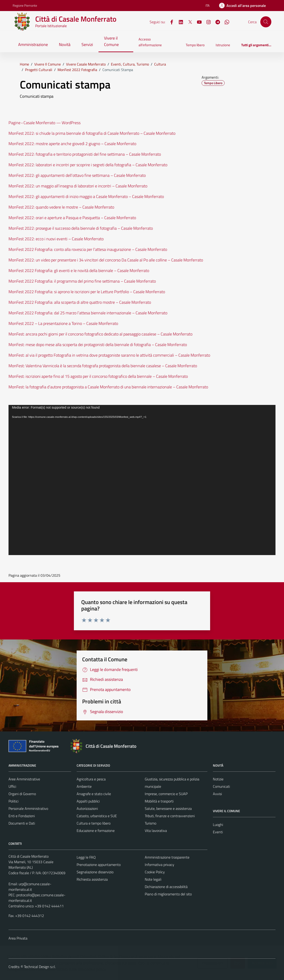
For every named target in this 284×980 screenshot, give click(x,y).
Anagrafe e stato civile (94, 794)
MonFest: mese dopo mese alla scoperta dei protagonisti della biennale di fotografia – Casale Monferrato (98, 345)
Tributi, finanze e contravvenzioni (170, 816)
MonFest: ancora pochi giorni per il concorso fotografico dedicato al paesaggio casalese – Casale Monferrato (100, 334)
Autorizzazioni (87, 808)
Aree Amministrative (24, 779)
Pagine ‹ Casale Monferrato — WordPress (45, 123)
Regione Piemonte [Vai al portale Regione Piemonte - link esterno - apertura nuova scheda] (25, 5)
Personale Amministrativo (28, 808)
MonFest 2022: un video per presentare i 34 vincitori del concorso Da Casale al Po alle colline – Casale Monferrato (106, 260)
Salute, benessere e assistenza (168, 808)
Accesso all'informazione (150, 42)
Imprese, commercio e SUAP (166, 794)
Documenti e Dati (22, 823)
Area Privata (18, 938)
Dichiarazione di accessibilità (166, 887)
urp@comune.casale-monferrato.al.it (30, 887)
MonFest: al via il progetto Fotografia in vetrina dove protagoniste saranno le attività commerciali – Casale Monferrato (109, 355)
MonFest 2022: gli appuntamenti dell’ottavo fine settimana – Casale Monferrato (77, 175)
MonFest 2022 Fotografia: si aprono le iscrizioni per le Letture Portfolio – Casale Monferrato (87, 292)
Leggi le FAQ (86, 857)
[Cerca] (266, 22)
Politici (13, 801)
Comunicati (221, 786)
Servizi (87, 44)
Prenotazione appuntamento (99, 865)
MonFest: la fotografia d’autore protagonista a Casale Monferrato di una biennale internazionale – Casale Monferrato (108, 387)
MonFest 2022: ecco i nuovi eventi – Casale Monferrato (56, 239)
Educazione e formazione (96, 831)
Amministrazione (33, 44)
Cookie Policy (155, 872)
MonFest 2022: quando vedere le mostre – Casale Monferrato (61, 207)
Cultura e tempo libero (94, 823)
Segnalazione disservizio (95, 872)
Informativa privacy (159, 865)
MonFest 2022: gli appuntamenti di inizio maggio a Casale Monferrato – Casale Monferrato (86, 196)
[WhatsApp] (225, 22)
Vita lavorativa (156, 831)
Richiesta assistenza (92, 879)
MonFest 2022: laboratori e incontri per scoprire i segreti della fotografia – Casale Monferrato (88, 165)
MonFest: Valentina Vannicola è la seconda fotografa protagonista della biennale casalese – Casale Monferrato (103, 366)
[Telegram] (216, 22)
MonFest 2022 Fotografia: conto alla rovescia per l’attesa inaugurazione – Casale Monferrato (88, 249)
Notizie (218, 779)
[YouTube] (197, 22)
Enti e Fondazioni (22, 816)
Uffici (12, 786)
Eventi (218, 832)
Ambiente (84, 786)
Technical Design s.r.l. (40, 967)
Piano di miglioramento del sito (168, 894)
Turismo (151, 823)
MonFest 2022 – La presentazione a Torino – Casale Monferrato (63, 323)
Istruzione (223, 45)
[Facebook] (170, 22)
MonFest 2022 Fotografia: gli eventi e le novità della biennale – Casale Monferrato (79, 271)
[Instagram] (207, 22)
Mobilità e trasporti (159, 801)
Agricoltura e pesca (91, 779)
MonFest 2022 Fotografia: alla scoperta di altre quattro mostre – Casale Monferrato (80, 302)
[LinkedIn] (179, 22)
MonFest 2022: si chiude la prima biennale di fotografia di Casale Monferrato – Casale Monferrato (92, 133)
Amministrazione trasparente (167, 857)
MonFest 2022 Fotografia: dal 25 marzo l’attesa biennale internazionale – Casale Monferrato (88, 313)
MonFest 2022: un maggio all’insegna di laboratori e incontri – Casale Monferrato (78, 186)
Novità (65, 44)
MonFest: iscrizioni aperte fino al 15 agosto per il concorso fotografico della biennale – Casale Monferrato (98, 376)
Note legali (153, 879)
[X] (188, 22)
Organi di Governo (22, 794)
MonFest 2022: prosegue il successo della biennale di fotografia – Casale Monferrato (81, 228)
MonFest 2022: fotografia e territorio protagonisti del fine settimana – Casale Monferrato (85, 154)
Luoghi (218, 825)
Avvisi (217, 794)
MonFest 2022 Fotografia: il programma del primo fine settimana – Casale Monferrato (82, 281)
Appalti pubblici (88, 801)
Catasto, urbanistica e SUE (97, 816)
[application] (142, 480)
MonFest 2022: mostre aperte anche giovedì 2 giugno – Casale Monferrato (72, 144)
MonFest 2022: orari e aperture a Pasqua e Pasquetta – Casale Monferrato (72, 218)
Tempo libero (195, 45)
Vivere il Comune (111, 41)
